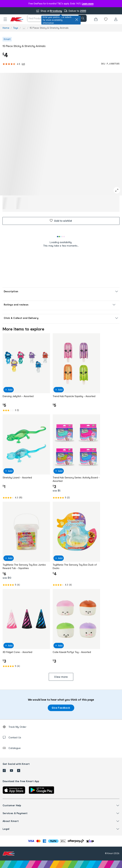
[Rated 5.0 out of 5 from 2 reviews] (76, 498)
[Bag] (96, 19)
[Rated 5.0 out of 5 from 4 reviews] (26, 585)
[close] (77, 20)
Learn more (88, 4)
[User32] (116, 19)
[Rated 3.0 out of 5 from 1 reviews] (26, 410)
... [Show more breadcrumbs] (24, 28)
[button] (5, 19)
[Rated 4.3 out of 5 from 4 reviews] (76, 585)
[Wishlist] (106, 19)
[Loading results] (61, 237)
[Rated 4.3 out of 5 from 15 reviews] (26, 498)
